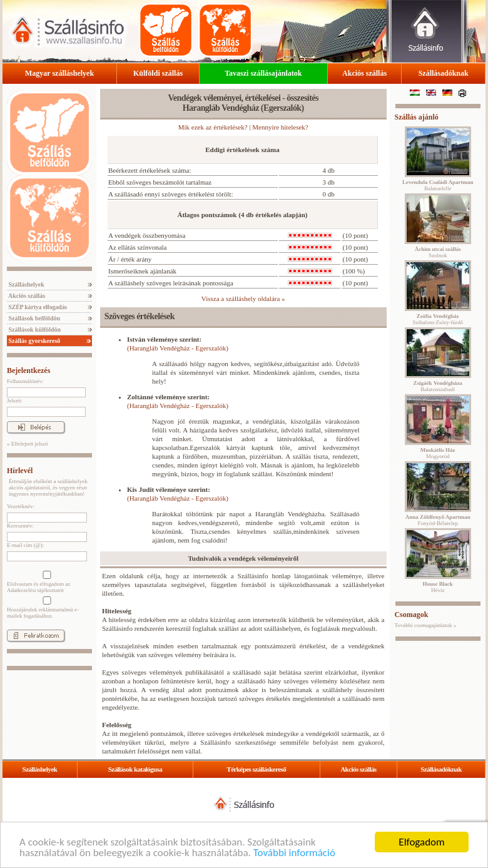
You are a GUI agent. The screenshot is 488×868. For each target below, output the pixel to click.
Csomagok (411, 615)
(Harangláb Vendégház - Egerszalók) (178, 348)
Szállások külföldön (34, 329)
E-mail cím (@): (25, 545)
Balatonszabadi (438, 386)
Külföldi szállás (158, 73)
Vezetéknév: (21, 506)
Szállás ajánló (416, 117)
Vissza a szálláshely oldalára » (243, 299)
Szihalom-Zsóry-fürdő (437, 319)
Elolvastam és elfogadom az (46, 582)
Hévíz (438, 587)
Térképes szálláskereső (256, 769)
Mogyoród (438, 453)
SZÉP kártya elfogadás (37, 307)
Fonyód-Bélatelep (438, 520)
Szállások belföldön (33, 318)
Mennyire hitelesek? (280, 127)
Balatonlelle (438, 185)
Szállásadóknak (444, 73)
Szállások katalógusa (135, 769)
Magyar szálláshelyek (59, 73)
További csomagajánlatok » (425, 625)
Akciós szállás (364, 73)
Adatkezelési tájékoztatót (35, 590)
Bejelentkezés (28, 370)
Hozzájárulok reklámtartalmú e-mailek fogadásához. (46, 608)
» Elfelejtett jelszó (27, 444)
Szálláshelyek (26, 284)
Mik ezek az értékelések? (213, 127)
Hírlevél (20, 471)
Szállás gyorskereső (33, 341)
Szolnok (438, 252)
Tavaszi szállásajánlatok (263, 73)
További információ (294, 853)
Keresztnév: (20, 526)
